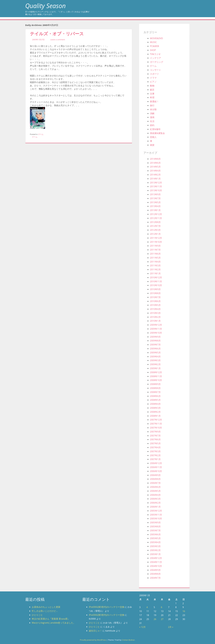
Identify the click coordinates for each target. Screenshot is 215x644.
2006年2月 (155, 503)
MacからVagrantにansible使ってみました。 (54, 623)
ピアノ (153, 82)
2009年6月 (155, 349)
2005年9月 (155, 523)
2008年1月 (155, 416)
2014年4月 (155, 171)
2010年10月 (156, 285)
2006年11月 (156, 467)
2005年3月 (155, 546)
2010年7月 (155, 297)
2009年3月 (155, 360)
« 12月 (142, 627)
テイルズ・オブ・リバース (57, 34)
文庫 (152, 94)
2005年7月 (155, 530)
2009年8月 (155, 341)
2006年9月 (155, 475)
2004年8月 (155, 574)
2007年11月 (156, 424)
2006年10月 (156, 471)
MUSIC (153, 42)
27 (162, 619)
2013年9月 (155, 194)
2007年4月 (155, 447)
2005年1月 (155, 554)
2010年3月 (155, 313)
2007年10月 (156, 428)
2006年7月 (155, 483)
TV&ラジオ (155, 54)
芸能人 (153, 137)
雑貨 (152, 145)
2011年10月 (156, 242)
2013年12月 (156, 183)
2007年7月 (155, 436)
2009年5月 (155, 353)
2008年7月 (155, 392)
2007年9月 (155, 432)
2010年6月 (155, 301)
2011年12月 (156, 238)
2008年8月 (155, 388)
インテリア (155, 58)
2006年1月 (155, 507)
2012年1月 (155, 234)
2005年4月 (155, 542)
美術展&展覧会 (157, 133)
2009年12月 (156, 325)
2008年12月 (156, 372)
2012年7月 (155, 226)
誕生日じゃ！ (95, 631)
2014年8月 (155, 159)
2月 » (171, 627)
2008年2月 (155, 412)
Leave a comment (58, 40)
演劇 (152, 113)
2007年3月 (155, 451)
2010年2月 (155, 317)
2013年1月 (155, 210)
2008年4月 (155, 404)
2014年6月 (155, 163)
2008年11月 (156, 376)
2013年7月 (155, 198)
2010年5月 (155, 305)
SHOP (153, 50)
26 (155, 619)
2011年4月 (155, 262)
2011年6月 (155, 254)
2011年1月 (155, 273)
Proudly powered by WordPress (93, 640)
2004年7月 (155, 578)
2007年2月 (155, 455)
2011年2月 (155, 269)
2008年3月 (155, 408)
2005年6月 (155, 534)
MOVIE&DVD (156, 38)
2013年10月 (156, 190)
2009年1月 (155, 368)
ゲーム (41, 134)
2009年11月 (156, 329)
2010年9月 (155, 289)
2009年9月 (155, 337)
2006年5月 (155, 491)
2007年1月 (155, 459)
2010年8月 (155, 293)
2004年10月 (156, 566)
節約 (152, 125)
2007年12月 (156, 420)
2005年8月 (155, 526)
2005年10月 (156, 519)
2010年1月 (155, 321)
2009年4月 (155, 357)
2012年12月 (156, 214)
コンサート (155, 70)
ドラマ (153, 78)
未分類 (153, 109)
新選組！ (154, 101)
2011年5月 (155, 258)
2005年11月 (156, 515)
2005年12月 (156, 511)
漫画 (152, 117)
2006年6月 (155, 487)
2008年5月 (155, 400)
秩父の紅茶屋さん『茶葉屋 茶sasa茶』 (51, 619)
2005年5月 (155, 538)
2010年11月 (156, 281)
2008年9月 (155, 384)
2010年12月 (156, 277)
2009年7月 (155, 345)
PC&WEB (154, 46)
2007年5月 (155, 443)
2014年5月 (155, 167)
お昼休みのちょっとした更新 (46, 607)
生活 (152, 121)
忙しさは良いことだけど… (45, 611)
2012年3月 (155, 230)
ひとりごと (37, 615)
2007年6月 (155, 439)
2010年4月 (155, 309)
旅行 (152, 105)
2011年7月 (155, 250)
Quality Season (45, 6)
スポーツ (154, 74)
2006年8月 (155, 479)
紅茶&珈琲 (155, 129)
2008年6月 (155, 396)
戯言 (152, 90)
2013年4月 (155, 206)
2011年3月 (155, 266)
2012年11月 (156, 218)
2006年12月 (156, 463)
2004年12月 (156, 558)
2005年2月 (155, 550)
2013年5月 (155, 202)
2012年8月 (155, 222)
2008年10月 (156, 380)
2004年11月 (156, 562)
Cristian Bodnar (128, 640)
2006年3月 (155, 499)
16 (184, 611)
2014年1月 (155, 179)
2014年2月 (155, 175)
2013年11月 (156, 186)
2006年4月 (155, 495)
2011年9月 (155, 246)
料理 (152, 97)
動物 (152, 86)
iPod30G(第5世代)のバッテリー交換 (107, 607)
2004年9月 (155, 570)
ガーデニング (157, 62)
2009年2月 (155, 364)
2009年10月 (156, 333)
